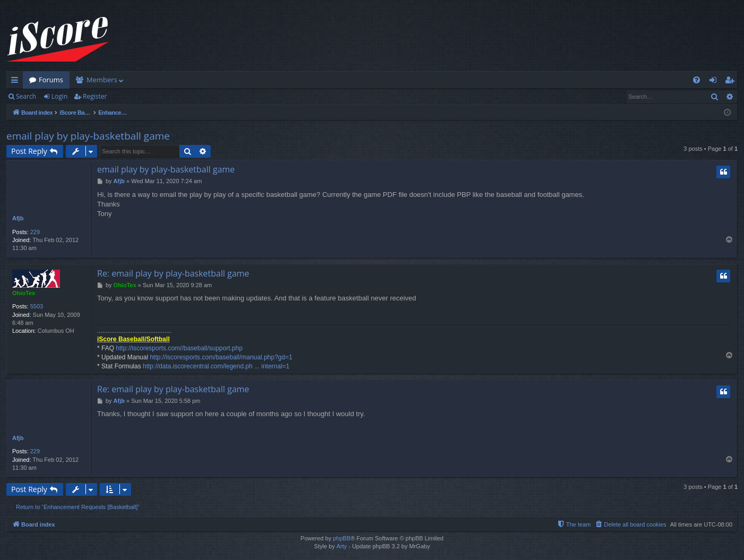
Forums (51, 80)
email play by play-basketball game (88, 136)
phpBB (341, 538)
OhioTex (24, 293)
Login (59, 96)
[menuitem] (697, 80)
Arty (342, 546)
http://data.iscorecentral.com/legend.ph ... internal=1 (216, 366)
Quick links (17, 82)
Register (95, 96)
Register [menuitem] (732, 82)
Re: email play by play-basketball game (173, 273)
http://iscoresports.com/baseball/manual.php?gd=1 (221, 357)
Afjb (18, 218)
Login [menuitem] (715, 82)
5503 (37, 306)
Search (26, 96)
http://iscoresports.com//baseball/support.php (179, 348)
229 (35, 232)
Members (102, 80)
